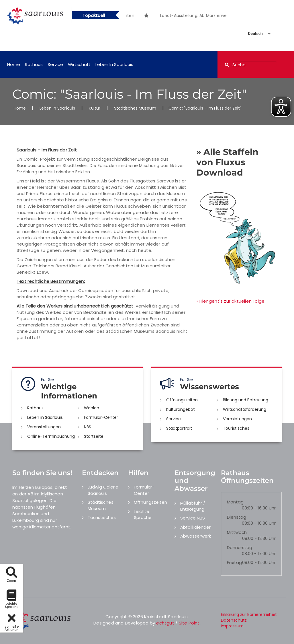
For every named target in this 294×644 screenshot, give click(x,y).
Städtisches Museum (135, 108)
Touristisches (236, 428)
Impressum (232, 626)
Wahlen (92, 408)
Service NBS (193, 518)
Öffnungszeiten (182, 400)
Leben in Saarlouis (114, 64)
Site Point (189, 623)
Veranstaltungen (44, 427)
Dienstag (237, 517)
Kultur (95, 108)
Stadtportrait (179, 428)
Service (55, 64)
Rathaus (34, 64)
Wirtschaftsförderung (245, 409)
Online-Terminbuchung (51, 436)
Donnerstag (240, 547)
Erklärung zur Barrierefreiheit (249, 614)
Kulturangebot (181, 409)
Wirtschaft (79, 64)
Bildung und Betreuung (246, 400)
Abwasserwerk (196, 536)
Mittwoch (237, 532)
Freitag (234, 562)
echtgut (165, 623)
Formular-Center (101, 417)
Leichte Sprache (143, 514)
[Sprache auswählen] (252, 34)
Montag (235, 502)
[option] (158, 12)
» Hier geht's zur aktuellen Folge (231, 301)
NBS (88, 427)
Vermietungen (237, 419)
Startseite (94, 436)
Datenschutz (234, 620)
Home (14, 64)
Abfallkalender (195, 527)
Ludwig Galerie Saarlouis (103, 490)
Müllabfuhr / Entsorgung (193, 506)
